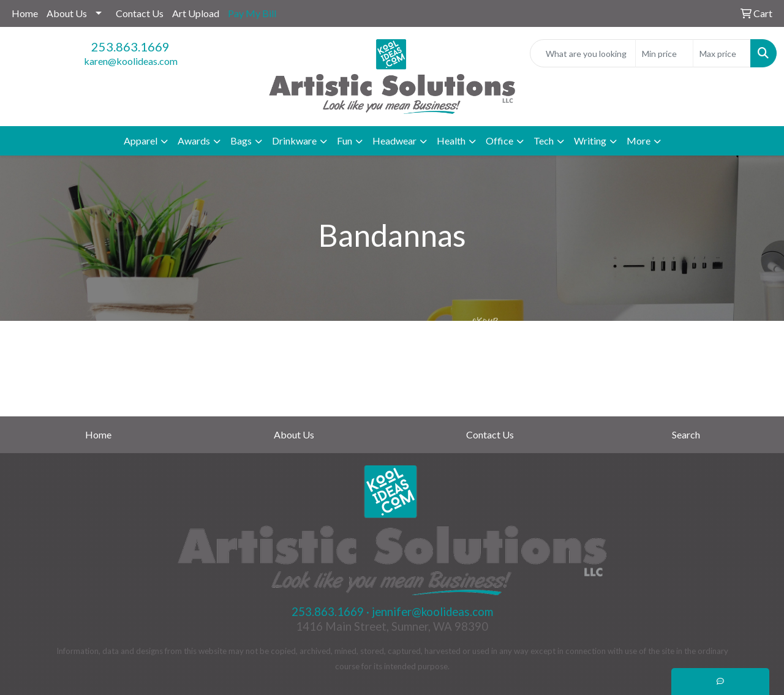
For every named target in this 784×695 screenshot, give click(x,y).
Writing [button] (590, 141)
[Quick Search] (583, 53)
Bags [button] (241, 141)
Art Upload (196, 13)
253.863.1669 (130, 47)
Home (25, 13)
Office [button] (499, 141)
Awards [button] (194, 141)
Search (686, 434)
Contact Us (140, 13)
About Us (67, 13)
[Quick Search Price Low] (664, 53)
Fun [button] (345, 141)
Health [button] (451, 141)
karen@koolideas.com (131, 61)
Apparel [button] (141, 141)
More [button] (639, 141)
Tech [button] (544, 141)
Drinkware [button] (294, 141)
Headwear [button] (394, 141)
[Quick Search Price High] (722, 53)
